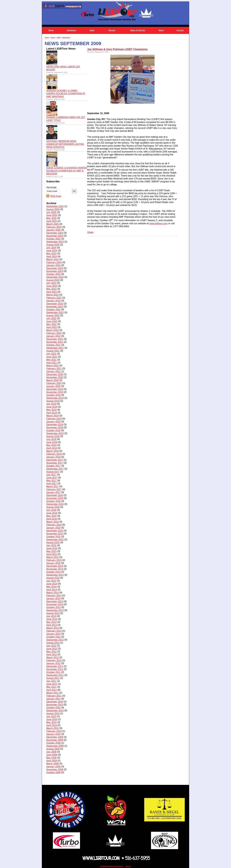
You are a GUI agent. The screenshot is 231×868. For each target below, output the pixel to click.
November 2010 (55, 705)
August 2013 (53, 613)
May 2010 (51, 722)
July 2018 (51, 439)
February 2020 (54, 383)
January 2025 (53, 230)
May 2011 (51, 687)
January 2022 (53, 336)
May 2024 (51, 253)
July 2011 (51, 681)
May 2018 (51, 445)
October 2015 (53, 537)
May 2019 (51, 410)
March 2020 (53, 380)
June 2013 (52, 619)
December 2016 (55, 495)
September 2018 (55, 433)
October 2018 (53, 430)
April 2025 (52, 221)
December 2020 (55, 374)
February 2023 (54, 298)
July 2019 (51, 404)
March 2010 (53, 728)
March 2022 (53, 330)
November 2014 (55, 569)
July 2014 (51, 581)
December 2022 (55, 304)
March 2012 (53, 657)
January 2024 (53, 265)
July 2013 (51, 616)
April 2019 (52, 413)
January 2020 (53, 386)
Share (90, 232)
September (66, 37)
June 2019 (52, 407)
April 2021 (52, 363)
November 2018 (55, 427)
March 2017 (53, 486)
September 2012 (55, 640)
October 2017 (53, 466)
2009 (58, 37)
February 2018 (54, 454)
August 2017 (53, 472)
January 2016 (53, 528)
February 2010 (54, 731)
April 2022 (52, 327)
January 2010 (53, 734)
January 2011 (53, 699)
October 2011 (53, 672)
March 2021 (53, 366)
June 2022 (52, 321)
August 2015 (53, 542)
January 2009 (53, 767)
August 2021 (53, 351)
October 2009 (53, 743)
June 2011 (52, 684)
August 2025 (53, 209)
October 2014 (53, 572)
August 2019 (53, 401)
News (161, 30)
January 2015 (53, 563)
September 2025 (55, 206)
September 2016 (55, 504)
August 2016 (53, 507)
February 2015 (54, 560)
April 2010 (52, 725)
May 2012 (51, 652)
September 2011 (55, 675)
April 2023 (52, 292)
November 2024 (55, 236)
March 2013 (53, 628)
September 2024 (55, 242)
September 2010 (55, 710)
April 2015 (52, 554)
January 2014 (53, 598)
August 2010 (53, 713)
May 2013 (51, 622)
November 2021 (55, 342)
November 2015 (55, 534)
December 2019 (55, 389)
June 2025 (52, 215)
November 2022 (55, 307)
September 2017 (55, 469)
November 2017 (55, 463)
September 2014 (55, 575)
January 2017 (53, 492)
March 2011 (53, 693)
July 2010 (51, 716)
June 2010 (52, 719)
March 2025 (53, 224)
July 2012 (51, 646)
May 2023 (51, 289)
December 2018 (55, 424)
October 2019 (53, 395)
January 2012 (53, 663)
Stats (92, 30)
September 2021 (55, 348)
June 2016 (52, 513)
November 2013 (55, 604)
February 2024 (54, 262)
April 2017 (52, 483)
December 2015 (55, 531)
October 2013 (53, 607)
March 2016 (53, 522)
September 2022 (55, 312)
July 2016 (51, 510)
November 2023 (55, 271)
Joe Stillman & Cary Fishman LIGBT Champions (117, 49)
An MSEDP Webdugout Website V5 (112, 866)
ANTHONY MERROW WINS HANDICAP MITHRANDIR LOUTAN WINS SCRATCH (65, 144)
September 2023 (55, 277)
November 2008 (55, 769)
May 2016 (51, 516)
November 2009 (55, 740)
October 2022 (53, 310)
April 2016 (52, 519)
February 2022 (54, 333)
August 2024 (53, 245)
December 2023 (55, 268)
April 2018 (52, 448)
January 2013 (53, 634)
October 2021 (53, 345)
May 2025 (51, 218)
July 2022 (51, 318)
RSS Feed (56, 196)
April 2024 (52, 256)
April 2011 (52, 690)
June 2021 (52, 357)
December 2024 (55, 233)
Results (112, 30)
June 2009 (52, 755)
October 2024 (53, 239)
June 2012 (52, 649)
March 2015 (53, 557)
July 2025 (51, 212)
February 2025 (54, 227)
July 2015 (51, 545)
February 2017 (54, 489)
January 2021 (53, 371)
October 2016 (53, 501)
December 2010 (55, 702)
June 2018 (52, 442)
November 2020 (55, 377)
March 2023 (53, 295)
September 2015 (55, 539)
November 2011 (55, 669)
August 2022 (53, 315)
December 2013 (55, 601)
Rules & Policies (138, 30)
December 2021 (55, 339)
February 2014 (54, 595)
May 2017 (51, 481)
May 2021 (51, 360)
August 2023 (53, 280)
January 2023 (53, 301)
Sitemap (128, 866)
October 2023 (53, 274)
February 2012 (54, 660)
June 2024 (52, 251)
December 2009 (55, 737)
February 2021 (54, 368)
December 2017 (55, 460)
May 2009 (51, 758)
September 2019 (55, 398)
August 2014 (53, 578)
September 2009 (55, 746)
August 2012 (53, 643)
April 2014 (52, 590)
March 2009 (53, 764)
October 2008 (53, 772)
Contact (180, 30)
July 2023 (51, 283)
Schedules (72, 30)
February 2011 (54, 696)
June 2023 (52, 286)
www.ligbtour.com (158, 223)
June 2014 (52, 584)
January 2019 (53, 422)
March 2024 (53, 259)
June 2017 (52, 478)
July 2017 (51, 475)
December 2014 (55, 566)
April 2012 (52, 654)
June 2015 (52, 548)
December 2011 (55, 666)
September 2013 (55, 610)
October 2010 (53, 708)
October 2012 (53, 637)
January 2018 (53, 457)
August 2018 (53, 436)
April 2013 (52, 625)
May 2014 (51, 587)
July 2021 (51, 354)
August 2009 (53, 749)
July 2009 (51, 752)
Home (51, 30)
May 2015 (51, 551)
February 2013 (54, 631)
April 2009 (52, 761)
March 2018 (53, 451)
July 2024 (51, 248)
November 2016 (55, 498)
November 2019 (55, 392)
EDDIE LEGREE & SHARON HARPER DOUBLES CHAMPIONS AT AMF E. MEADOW (67, 171)
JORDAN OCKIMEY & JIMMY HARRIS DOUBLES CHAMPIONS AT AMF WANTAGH (66, 94)
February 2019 (54, 419)
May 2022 (51, 324)
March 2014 (53, 593)
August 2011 (53, 678)
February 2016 (54, 525)
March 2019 (53, 416)
